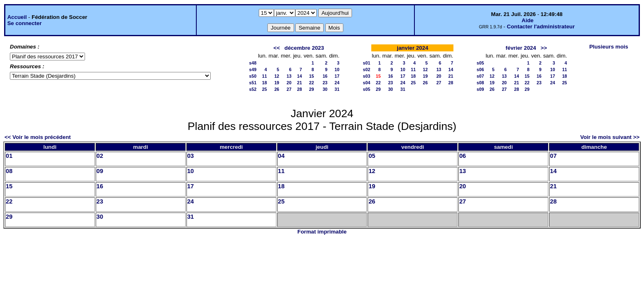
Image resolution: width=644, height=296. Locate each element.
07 (553, 156)
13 (289, 76)
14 (299, 76)
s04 (367, 83)
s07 (481, 76)
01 (9, 156)
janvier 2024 (412, 48)
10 (337, 69)
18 (264, 83)
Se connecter (25, 23)
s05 (367, 89)
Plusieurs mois (609, 47)
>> (544, 48)
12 (277, 76)
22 (312, 83)
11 (264, 76)
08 (9, 171)
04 (281, 156)
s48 (253, 63)
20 (289, 83)
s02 (367, 69)
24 (337, 83)
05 (372, 156)
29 (312, 89)
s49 (253, 69)
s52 (253, 89)
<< (277, 48)
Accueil (17, 17)
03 (191, 156)
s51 (253, 83)
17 (337, 76)
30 (325, 89)
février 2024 (521, 48)
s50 (253, 76)
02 (100, 156)
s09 (481, 89)
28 (299, 89)
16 (325, 76)
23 (325, 83)
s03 (367, 76)
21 (299, 83)
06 (462, 156)
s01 (367, 63)
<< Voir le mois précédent (38, 137)
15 (312, 76)
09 (100, 171)
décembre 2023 (304, 48)
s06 (481, 69)
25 (264, 89)
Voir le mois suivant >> (610, 137)
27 (289, 89)
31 (337, 89)
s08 (481, 83)
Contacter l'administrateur (541, 27)
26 (277, 89)
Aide (528, 20)
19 (277, 83)
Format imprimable (322, 232)
